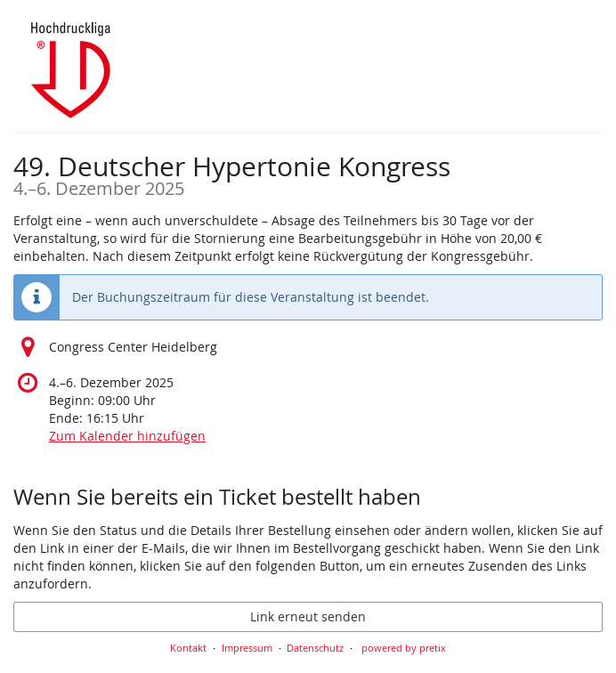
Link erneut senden (308, 616)
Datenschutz (315, 648)
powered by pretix (404, 648)
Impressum (247, 648)
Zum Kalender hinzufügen (127, 436)
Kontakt (188, 648)
